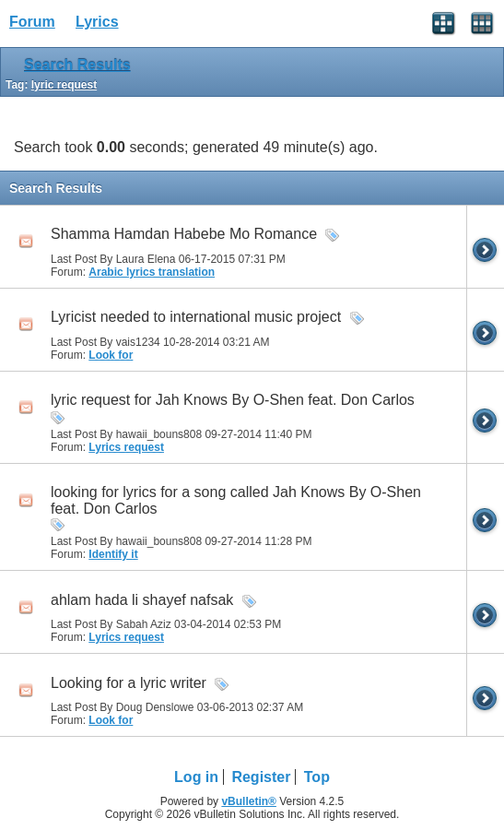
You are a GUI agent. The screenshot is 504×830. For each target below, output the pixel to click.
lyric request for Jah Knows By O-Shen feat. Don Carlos (233, 400)
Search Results (77, 65)
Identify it (113, 554)
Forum (32, 22)
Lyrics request (126, 447)
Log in (196, 777)
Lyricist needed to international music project (196, 317)
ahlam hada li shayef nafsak (142, 600)
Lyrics (97, 22)
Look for (111, 355)
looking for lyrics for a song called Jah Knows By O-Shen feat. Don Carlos (236, 500)
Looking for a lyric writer (129, 683)
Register (261, 777)
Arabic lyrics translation (152, 272)
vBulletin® (249, 801)
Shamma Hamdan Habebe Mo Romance (184, 234)
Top (317, 777)
